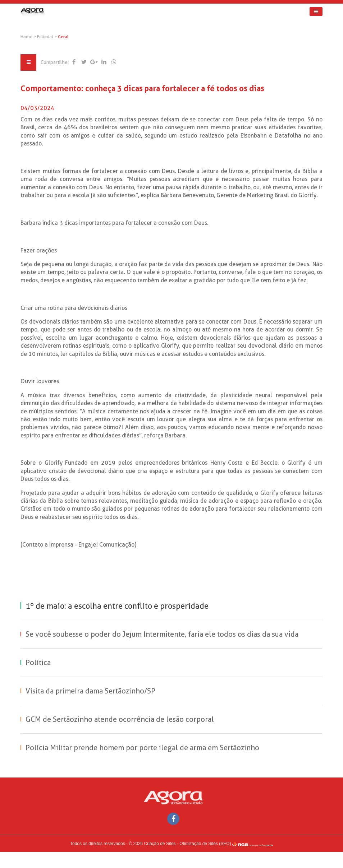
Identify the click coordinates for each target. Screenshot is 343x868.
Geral (69, 37)
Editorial (51, 37)
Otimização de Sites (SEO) (205, 860)
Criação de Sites (160, 860)
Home (32, 37)
